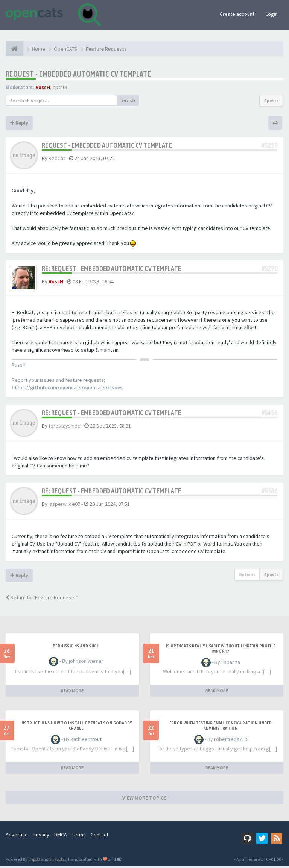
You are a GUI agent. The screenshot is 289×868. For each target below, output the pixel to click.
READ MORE (72, 692)
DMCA (61, 836)
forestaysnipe (65, 427)
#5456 (269, 414)
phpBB (34, 861)
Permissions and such (76, 647)
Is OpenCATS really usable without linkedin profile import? (221, 650)
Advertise (17, 836)
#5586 (269, 492)
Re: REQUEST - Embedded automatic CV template (112, 268)
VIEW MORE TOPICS (144, 799)
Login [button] (272, 14)
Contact (100, 836)
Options (247, 576)
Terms (79, 836)
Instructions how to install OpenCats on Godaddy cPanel (76, 727)
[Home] (14, 49)
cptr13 (60, 87)
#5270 (269, 268)
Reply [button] (19, 123)
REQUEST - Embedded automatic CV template (78, 74)
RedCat (57, 158)
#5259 (269, 145)
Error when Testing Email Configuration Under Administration (221, 727)
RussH (43, 87)
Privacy (41, 836)
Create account (237, 14)
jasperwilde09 (64, 505)
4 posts (271, 101)
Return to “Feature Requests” (42, 599)
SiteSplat (58, 861)
